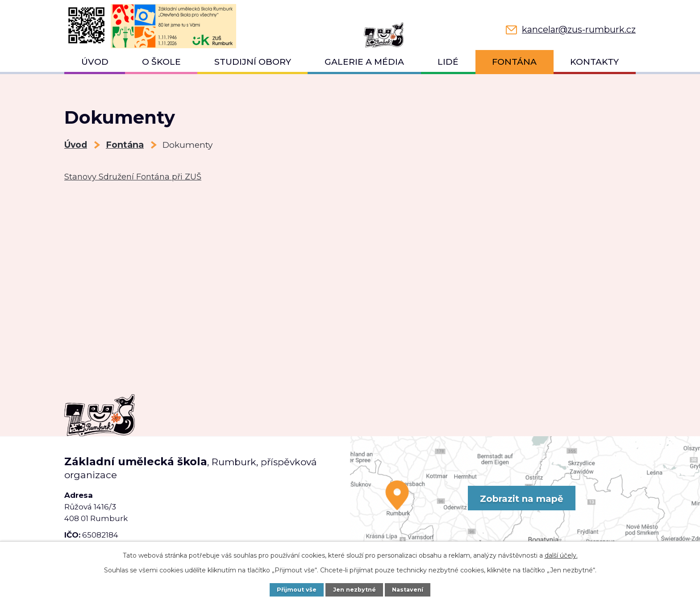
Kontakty (594, 62)
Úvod (95, 62)
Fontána (514, 62)
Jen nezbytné (354, 590)
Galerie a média (364, 62)
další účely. (561, 555)
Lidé (448, 62)
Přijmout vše (297, 590)
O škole (161, 62)
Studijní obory (253, 62)
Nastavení (408, 590)
